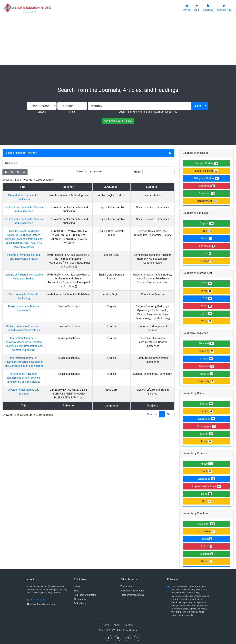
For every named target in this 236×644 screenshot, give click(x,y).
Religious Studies (206, 178)
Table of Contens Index (132, 595)
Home (77, 586)
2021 (206, 291)
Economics (206, 186)
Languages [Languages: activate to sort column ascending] (112, 187)
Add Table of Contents (85, 595)
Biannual (206, 344)
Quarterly (206, 351)
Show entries (89, 172)
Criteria (42, 112)
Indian (207, 539)
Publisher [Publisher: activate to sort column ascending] (76, 187)
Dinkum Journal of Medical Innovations (28, 302)
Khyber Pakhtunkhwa (207, 486)
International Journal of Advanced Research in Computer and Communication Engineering (28, 354)
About (117, 625)
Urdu (207, 231)
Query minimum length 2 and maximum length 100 (148, 112)
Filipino (206, 561)
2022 (206, 299)
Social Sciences (207, 171)
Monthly (33, 153)
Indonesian (207, 246)
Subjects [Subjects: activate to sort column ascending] (149, 187)
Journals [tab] (12, 163)
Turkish (207, 261)
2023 (206, 306)
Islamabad (206, 419)
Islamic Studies (206, 163)
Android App (80, 603)
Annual (207, 359)
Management (206, 201)
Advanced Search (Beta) (118, 121)
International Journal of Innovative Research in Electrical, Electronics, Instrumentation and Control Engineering (28, 338)
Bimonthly (206, 381)
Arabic (207, 238)
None (206, 253)
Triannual (206, 366)
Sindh (206, 471)
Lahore (206, 404)
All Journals (80, 599)
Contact (129, 625)
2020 (206, 283)
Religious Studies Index (132, 591)
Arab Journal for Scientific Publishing (28, 290)
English (206, 223)
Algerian (206, 554)
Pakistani (206, 524)
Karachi (207, 411)
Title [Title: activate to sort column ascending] (27, 187)
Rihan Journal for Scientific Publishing (28, 195)
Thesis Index (127, 586)
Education (206, 193)
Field (72, 112)
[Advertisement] (118, 40)
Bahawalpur (206, 426)
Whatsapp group (37, 600)
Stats (76, 591)
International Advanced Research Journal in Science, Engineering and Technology (28, 370)
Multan (207, 434)
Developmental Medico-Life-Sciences (28, 382)
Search (198, 106)
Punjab (206, 464)
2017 (206, 321)
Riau (206, 501)
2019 (206, 314)
